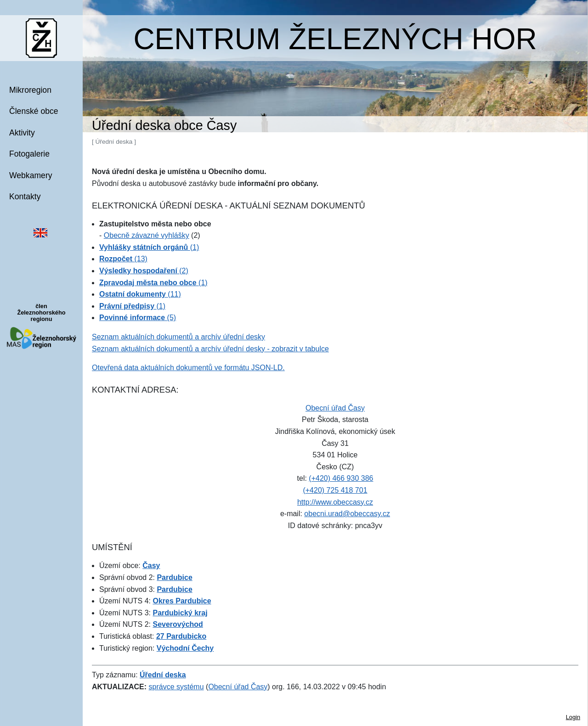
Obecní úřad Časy (335, 408)
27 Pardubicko (181, 636)
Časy (151, 566)
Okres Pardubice (182, 601)
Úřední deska (163, 675)
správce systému (176, 687)
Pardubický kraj (180, 613)
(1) (149, 247)
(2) (144, 271)
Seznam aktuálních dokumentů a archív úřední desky (178, 337)
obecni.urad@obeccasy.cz (347, 514)
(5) (138, 318)
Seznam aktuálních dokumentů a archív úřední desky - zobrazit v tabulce (210, 349)
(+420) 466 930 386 (341, 478)
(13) (123, 259)
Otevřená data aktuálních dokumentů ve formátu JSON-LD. (188, 368)
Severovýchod (178, 624)
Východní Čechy (185, 648)
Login (573, 717)
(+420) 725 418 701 (335, 490)
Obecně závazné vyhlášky (147, 235)
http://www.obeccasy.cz (335, 502)
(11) (140, 294)
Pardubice (174, 577)
